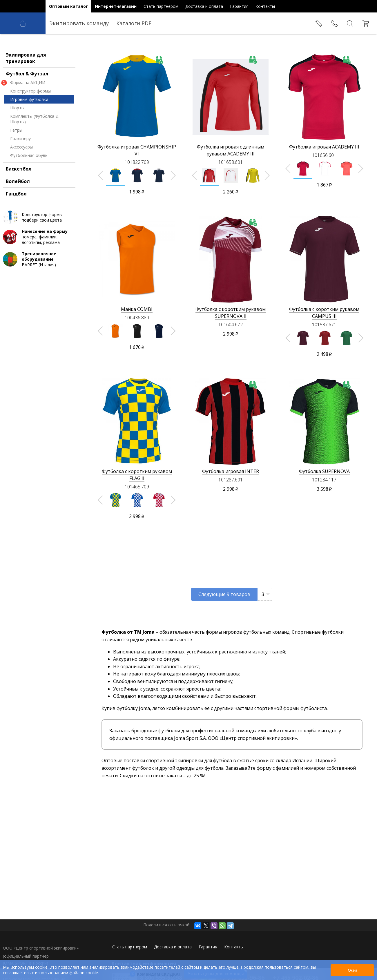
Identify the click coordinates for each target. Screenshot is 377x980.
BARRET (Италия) (48, 293)
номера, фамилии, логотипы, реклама (48, 270)
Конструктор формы (30, 125)
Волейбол (18, 215)
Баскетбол (19, 202)
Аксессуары (21, 181)
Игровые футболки (29, 133)
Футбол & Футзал (27, 107)
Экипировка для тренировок (26, 92)
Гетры (16, 164)
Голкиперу (20, 172)
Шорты (17, 141)
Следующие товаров (224, 594)
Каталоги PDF (134, 23)
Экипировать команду (79, 23)
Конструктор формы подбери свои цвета (42, 251)
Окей (352, 970)
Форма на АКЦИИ (28, 116)
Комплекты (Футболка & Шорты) (34, 153)
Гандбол (16, 227)
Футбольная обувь (29, 189)
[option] (116, 175)
